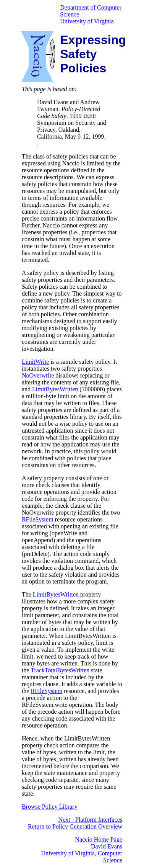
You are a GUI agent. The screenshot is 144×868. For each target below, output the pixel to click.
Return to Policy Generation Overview (75, 826)
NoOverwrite (38, 375)
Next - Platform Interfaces (90, 820)
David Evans (107, 846)
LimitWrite (35, 362)
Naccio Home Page (99, 839)
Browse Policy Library (50, 807)
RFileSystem (38, 519)
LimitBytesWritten (55, 389)
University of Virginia (87, 21)
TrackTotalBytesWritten (60, 670)
